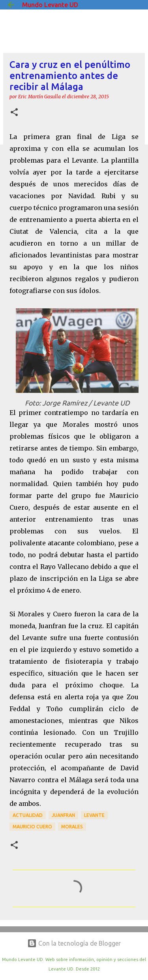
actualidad (28, 815)
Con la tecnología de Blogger (74, 943)
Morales (72, 827)
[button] (14, 113)
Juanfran (63, 815)
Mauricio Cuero (32, 827)
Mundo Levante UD (50, 5)
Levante (94, 815)
